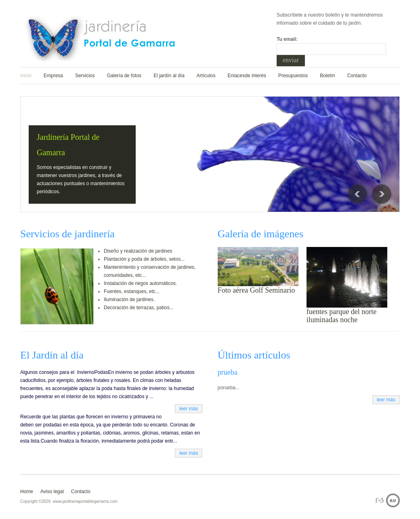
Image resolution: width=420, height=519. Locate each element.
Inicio (26, 76)
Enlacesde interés (247, 76)
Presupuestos (293, 76)
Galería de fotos (124, 76)
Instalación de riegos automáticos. (140, 283)
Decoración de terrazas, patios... (139, 308)
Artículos (206, 76)
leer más (189, 409)
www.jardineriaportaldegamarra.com (85, 501)
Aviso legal (52, 492)
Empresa (53, 76)
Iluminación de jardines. (129, 300)
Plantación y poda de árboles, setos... (144, 259)
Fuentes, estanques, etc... (132, 291)
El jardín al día (169, 76)
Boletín (327, 76)
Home (27, 492)
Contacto (357, 76)
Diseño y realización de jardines (138, 251)
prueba (228, 372)
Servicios (85, 76)
